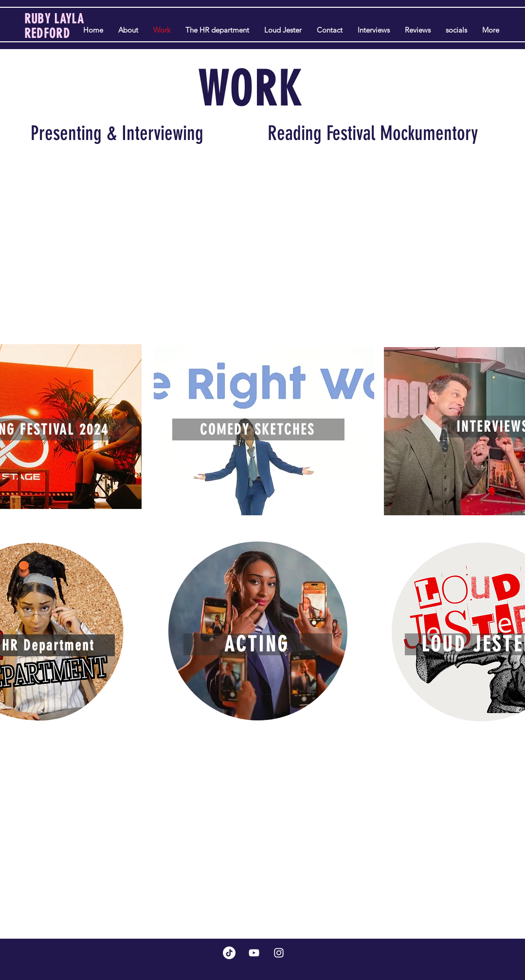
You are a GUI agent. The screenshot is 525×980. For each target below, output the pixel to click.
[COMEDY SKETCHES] (258, 429)
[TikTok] (229, 953)
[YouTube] (254, 953)
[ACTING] (258, 644)
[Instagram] (279, 953)
